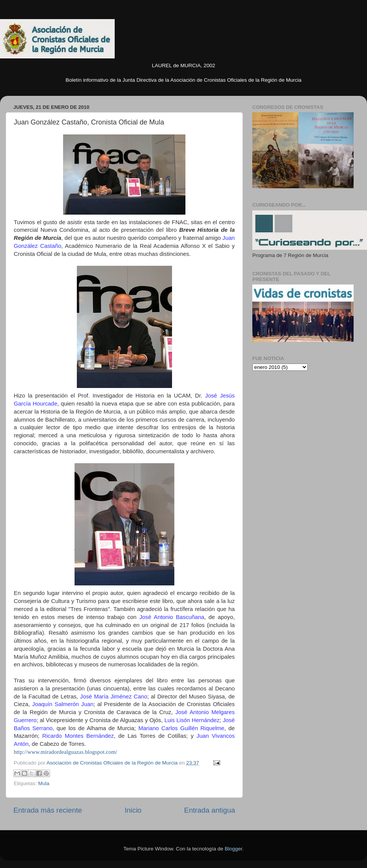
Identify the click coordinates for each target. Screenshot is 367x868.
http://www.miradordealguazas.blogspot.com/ (66, 752)
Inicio (133, 810)
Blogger (234, 849)
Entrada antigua (210, 810)
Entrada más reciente (48, 810)
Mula (44, 783)
